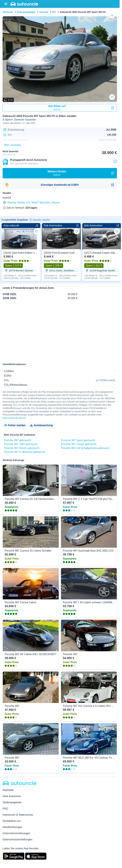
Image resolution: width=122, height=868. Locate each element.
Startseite (8, 12)
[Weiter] (114, 59)
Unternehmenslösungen (16, 833)
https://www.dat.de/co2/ (14, 418)
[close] (112, 16)
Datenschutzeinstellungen (17, 839)
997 (54, 12)
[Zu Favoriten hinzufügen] (112, 97)
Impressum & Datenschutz (18, 815)
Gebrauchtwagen (26, 12)
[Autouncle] (20, 783)
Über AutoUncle (12, 796)
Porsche (44, 12)
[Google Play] (14, 856)
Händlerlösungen (12, 827)
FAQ (5, 809)
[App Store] (36, 856)
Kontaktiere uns (12, 821)
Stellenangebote (12, 802)
